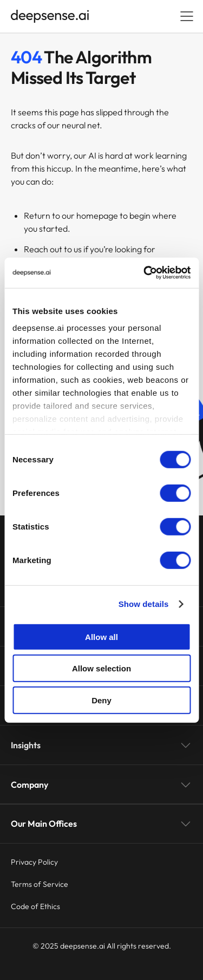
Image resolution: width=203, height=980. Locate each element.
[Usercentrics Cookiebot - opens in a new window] (145, 273)
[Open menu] (187, 16)
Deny (101, 700)
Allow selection (101, 668)
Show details (144, 604)
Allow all (101, 636)
